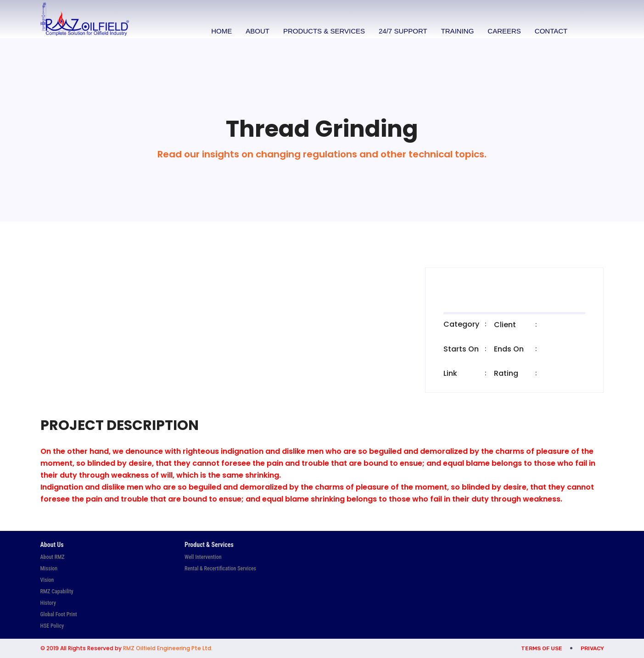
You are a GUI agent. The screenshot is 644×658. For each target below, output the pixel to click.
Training (459, 31)
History (48, 603)
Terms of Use (542, 648)
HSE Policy (52, 626)
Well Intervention (203, 557)
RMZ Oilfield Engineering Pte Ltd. (168, 648)
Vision (47, 580)
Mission (49, 569)
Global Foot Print (59, 614)
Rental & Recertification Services (220, 569)
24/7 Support (404, 31)
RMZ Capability (57, 591)
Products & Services (325, 31)
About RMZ (53, 557)
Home (223, 31)
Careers (506, 31)
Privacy (592, 648)
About (259, 31)
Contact (552, 31)
